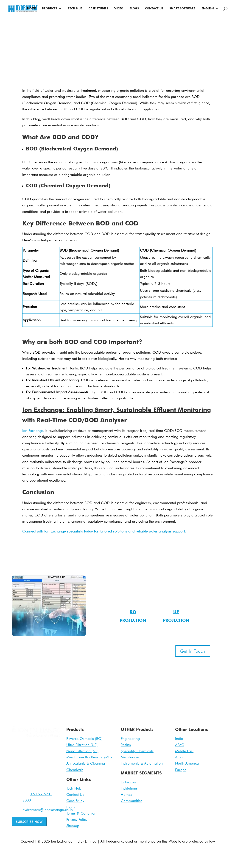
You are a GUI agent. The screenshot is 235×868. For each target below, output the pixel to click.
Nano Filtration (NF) (82, 751)
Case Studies (98, 8)
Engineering (130, 739)
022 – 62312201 (49, 670)
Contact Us (154, 8)
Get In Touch (193, 651)
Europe (181, 770)
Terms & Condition (81, 813)
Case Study (75, 801)
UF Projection (176, 616)
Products (50, 8)
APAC (180, 745)
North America (187, 763)
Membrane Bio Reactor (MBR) (90, 757)
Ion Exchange (33, 431)
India (179, 739)
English (208, 8)
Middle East (184, 751)
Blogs (134, 8)
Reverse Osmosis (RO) (84, 739)
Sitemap (73, 826)
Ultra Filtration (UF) (82, 745)
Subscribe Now (29, 822)
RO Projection (133, 616)
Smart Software (182, 8)
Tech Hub (75, 8)
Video (119, 8)
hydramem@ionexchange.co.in (48, 810)
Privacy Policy (77, 819)
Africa (180, 757)
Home (31, 8)
